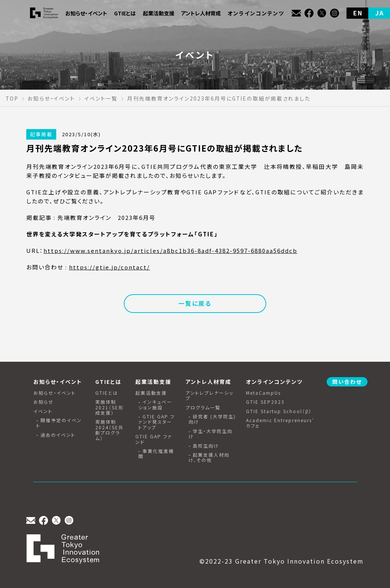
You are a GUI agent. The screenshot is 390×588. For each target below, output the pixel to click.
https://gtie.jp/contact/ (109, 267)
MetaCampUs (263, 393)
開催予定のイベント (59, 423)
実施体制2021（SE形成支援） (109, 407)
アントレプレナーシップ (209, 396)
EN (358, 13)
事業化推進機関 (156, 454)
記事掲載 (41, 134)
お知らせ (43, 402)
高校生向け (206, 446)
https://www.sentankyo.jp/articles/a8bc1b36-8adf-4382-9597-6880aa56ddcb (170, 250)
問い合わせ (347, 382)
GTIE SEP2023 (265, 402)
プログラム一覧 (203, 408)
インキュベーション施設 (155, 405)
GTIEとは (107, 393)
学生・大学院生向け (211, 434)
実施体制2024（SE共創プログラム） (109, 430)
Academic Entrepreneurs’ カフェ (280, 423)
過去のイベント (58, 435)
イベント (43, 411)
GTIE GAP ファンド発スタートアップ (157, 422)
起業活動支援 (151, 393)
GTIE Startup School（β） (279, 411)
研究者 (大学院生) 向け (212, 419)
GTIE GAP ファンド (154, 439)
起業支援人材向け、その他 (209, 458)
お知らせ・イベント (55, 393)
